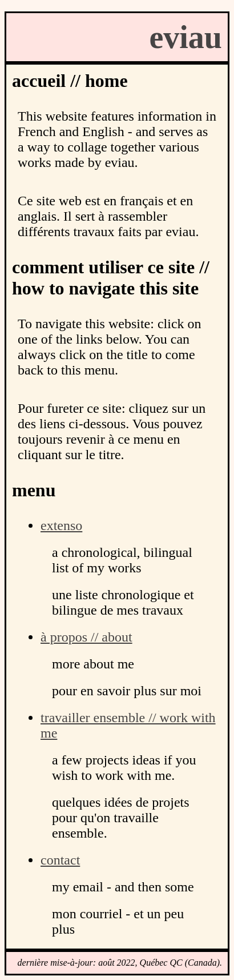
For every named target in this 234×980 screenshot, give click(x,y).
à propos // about (86, 637)
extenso (61, 525)
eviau (185, 37)
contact (60, 860)
